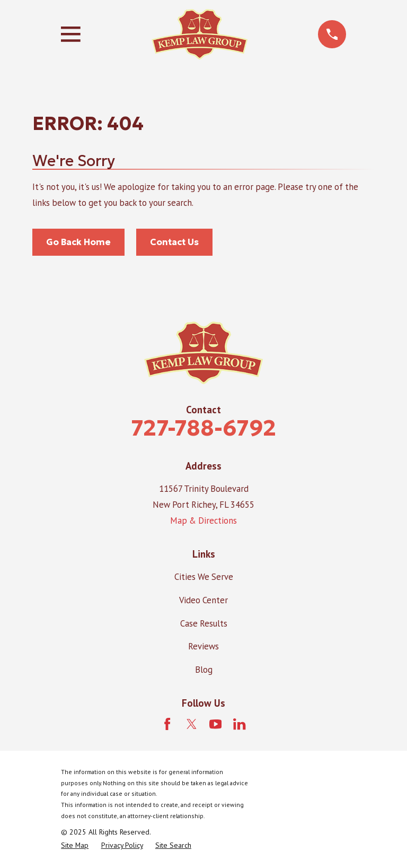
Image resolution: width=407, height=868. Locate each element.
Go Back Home (78, 242)
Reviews (203, 646)
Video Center (203, 600)
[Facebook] (167, 724)
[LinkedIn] (239, 724)
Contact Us (174, 242)
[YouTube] (215, 724)
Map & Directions (203, 520)
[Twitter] (192, 724)
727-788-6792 (203, 428)
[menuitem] (75, 845)
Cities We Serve (204, 577)
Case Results (204, 623)
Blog (204, 670)
